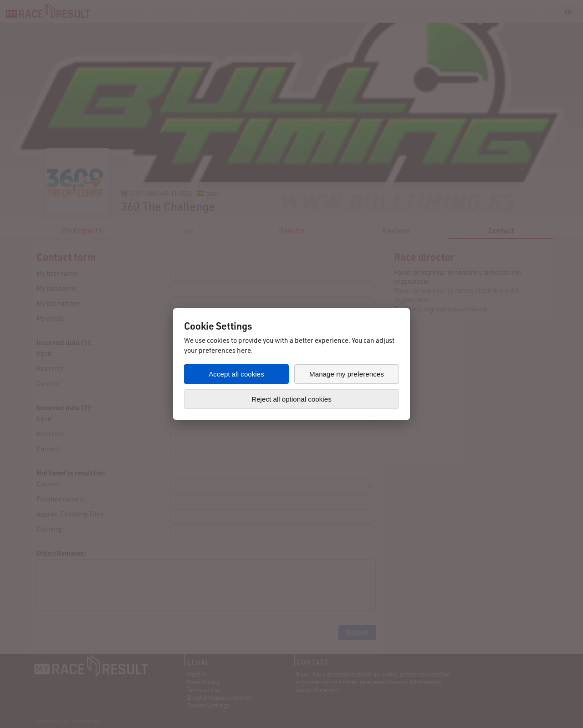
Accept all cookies (236, 374)
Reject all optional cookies (291, 399)
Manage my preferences (347, 374)
